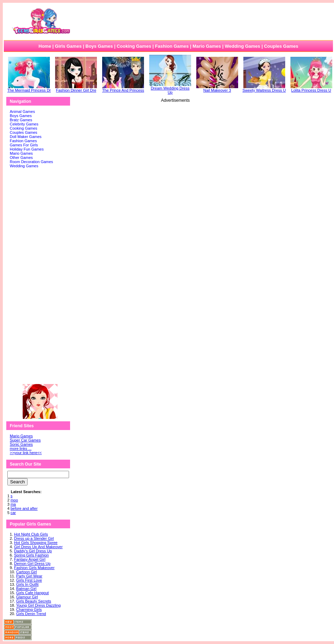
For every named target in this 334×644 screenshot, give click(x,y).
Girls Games (69, 46)
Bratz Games (21, 120)
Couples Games (281, 46)
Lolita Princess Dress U (311, 89)
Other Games (21, 158)
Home (45, 46)
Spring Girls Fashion (31, 555)
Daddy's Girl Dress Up (33, 551)
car (13, 513)
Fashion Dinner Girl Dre (76, 89)
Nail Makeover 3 (217, 89)
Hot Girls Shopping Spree (36, 543)
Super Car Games (25, 440)
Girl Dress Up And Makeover (38, 547)
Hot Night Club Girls (31, 534)
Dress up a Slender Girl (34, 538)
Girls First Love (29, 580)
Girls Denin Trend (31, 614)
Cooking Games (134, 46)
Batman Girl (26, 589)
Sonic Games (21, 444)
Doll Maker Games (26, 137)
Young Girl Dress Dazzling (38, 605)
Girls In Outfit (27, 584)
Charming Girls (29, 609)
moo (14, 500)
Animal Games (22, 112)
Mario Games (207, 46)
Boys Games (99, 46)
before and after (24, 508)
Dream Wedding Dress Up (170, 89)
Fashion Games (172, 46)
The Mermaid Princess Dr (29, 89)
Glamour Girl (27, 597)
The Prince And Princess (123, 89)
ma (13, 504)
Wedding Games (243, 46)
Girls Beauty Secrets (33, 601)
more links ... (21, 449)
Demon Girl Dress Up (32, 563)
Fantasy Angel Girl (30, 559)
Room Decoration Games (31, 162)
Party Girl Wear (29, 576)
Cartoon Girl (26, 572)
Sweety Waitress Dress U (264, 89)
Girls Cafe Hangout (32, 593)
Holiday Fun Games (27, 149)
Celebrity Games (24, 124)
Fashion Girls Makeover (34, 568)
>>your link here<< (26, 453)
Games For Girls (24, 145)
